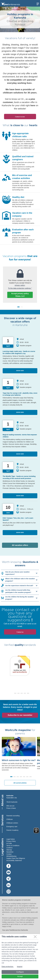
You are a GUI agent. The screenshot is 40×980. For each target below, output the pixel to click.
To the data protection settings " (20, 288)
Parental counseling (13, 816)
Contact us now (20, 117)
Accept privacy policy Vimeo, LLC (20, 295)
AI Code (9, 843)
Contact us (20, 632)
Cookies (9, 848)
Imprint (20, 967)
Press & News (11, 808)
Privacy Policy (11, 841)
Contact (9, 854)
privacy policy (20, 285)
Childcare (10, 819)
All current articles (20, 783)
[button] (12, 693)
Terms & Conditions (13, 846)
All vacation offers (25, 545)
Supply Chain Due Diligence (16, 858)
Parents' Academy (12, 830)
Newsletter (10, 852)
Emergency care (12, 827)
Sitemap (9, 850)
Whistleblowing (11, 856)
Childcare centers (12, 823)
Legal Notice (11, 839)
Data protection (8, 967)
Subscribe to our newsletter (20, 715)
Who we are (10, 806)
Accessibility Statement (14, 860)
